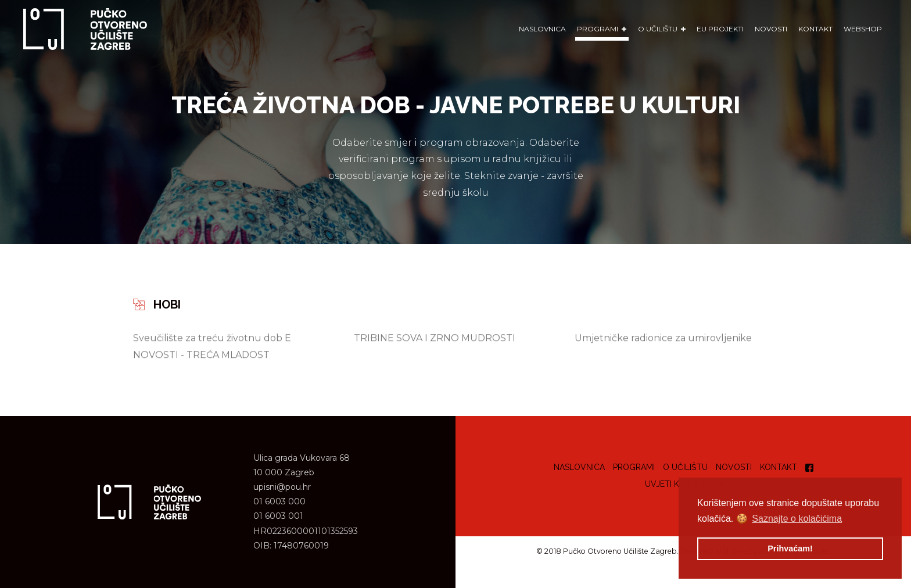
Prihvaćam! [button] (790, 548)
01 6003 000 (279, 501)
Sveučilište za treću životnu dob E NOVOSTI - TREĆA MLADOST (212, 346)
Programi (634, 467)
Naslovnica (542, 29)
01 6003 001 (278, 516)
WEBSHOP (863, 29)
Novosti (771, 29)
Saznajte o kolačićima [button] (797, 519)
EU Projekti (720, 29)
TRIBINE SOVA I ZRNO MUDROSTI (435, 338)
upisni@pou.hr (282, 487)
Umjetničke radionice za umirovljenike (663, 338)
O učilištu (685, 467)
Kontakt (815, 29)
